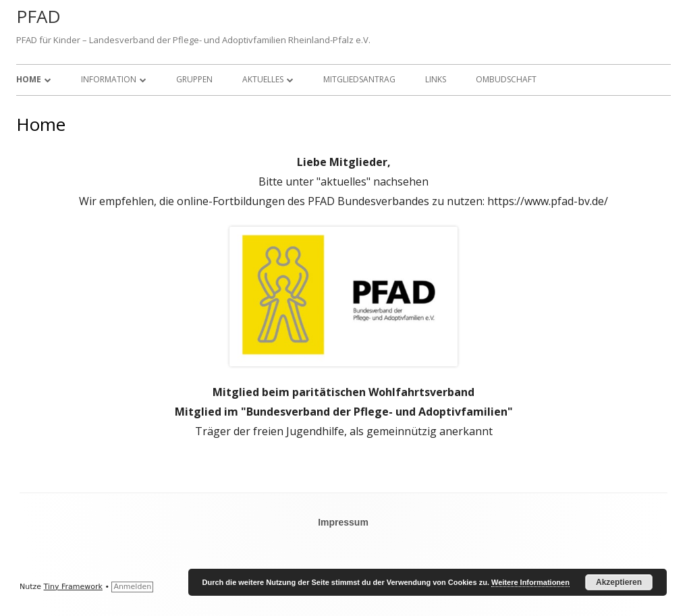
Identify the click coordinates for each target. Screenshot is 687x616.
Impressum (343, 522)
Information (109, 79)
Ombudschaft (506, 79)
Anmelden (132, 587)
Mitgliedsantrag (359, 79)
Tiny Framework (73, 587)
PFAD (38, 16)
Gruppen (194, 79)
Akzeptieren (619, 582)
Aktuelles (263, 79)
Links (436, 79)
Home (29, 79)
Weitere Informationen (530, 582)
